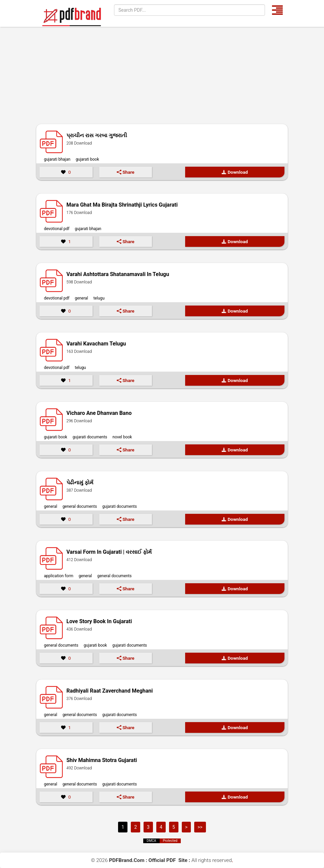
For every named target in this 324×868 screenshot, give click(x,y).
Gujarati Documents (90, 437)
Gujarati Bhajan (57, 159)
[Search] (190, 10)
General (81, 298)
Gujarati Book (87, 159)
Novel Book (122, 437)
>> (200, 827)
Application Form (59, 576)
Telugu (99, 298)
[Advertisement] (162, 77)
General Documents (80, 506)
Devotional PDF (57, 229)
